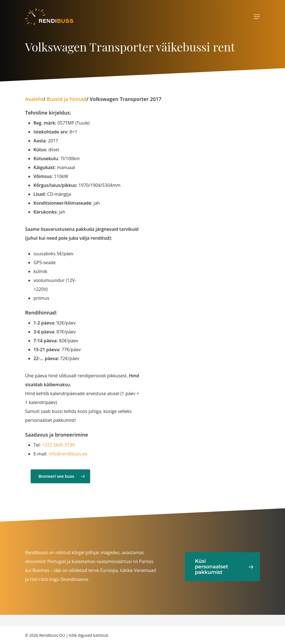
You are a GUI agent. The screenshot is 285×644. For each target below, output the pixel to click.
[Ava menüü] (257, 17)
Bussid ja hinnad (67, 99)
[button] (60, 476)
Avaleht (34, 99)
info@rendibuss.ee (68, 454)
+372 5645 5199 (58, 445)
